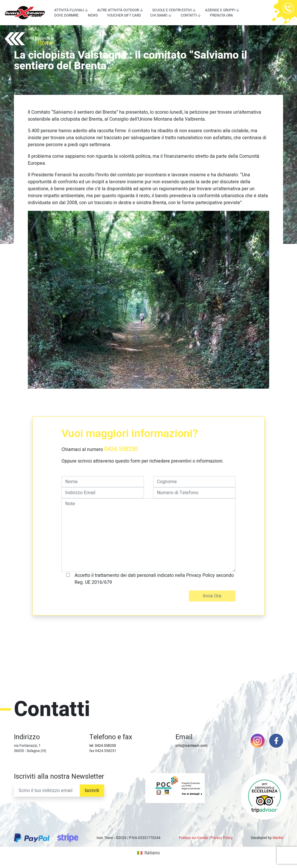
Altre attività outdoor (118, 10)
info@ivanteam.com (191, 746)
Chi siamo (159, 15)
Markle (278, 838)
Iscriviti (92, 791)
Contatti (189, 15)
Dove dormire (66, 15)
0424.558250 (121, 449)
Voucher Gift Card (124, 15)
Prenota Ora (221, 15)
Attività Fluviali (69, 10)
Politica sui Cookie (193, 838)
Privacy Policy (222, 838)
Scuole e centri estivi (172, 10)
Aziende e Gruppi (220, 10)
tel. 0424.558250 (103, 746)
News (93, 15)
